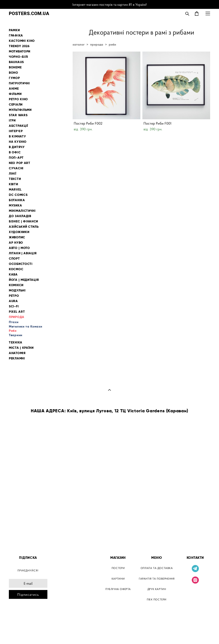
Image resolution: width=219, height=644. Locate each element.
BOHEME (15, 67)
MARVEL (15, 190)
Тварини (16, 335)
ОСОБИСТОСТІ (21, 264)
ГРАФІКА (16, 36)
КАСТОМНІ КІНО (22, 41)
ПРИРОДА (17, 317)
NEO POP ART (20, 163)
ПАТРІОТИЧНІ (19, 83)
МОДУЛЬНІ (17, 290)
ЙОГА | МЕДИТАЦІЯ (24, 280)
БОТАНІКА (17, 200)
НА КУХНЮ (18, 142)
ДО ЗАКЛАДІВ (20, 216)
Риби (13, 331)
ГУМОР (14, 78)
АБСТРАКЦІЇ (18, 126)
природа (97, 44)
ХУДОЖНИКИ (19, 232)
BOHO (14, 73)
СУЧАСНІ (16, 168)
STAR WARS (18, 115)
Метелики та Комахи (26, 326)
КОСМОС (16, 269)
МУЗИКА (15, 205)
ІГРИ (12, 121)
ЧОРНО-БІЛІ (18, 57)
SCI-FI (14, 306)
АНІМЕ (14, 89)
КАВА (13, 275)
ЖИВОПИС (17, 237)
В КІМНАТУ (17, 136)
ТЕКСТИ (15, 179)
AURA (13, 301)
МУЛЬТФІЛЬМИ (20, 110)
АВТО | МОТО (19, 248)
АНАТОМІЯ (17, 353)
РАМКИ (14, 30)
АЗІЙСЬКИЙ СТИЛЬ (24, 227)
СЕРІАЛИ (16, 105)
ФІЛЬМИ (15, 94)
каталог (79, 44)
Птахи (14, 322)
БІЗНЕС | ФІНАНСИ (23, 221)
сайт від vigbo (18, 634)
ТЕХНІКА (16, 342)
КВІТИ (14, 184)
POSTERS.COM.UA (29, 14)
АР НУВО (16, 243)
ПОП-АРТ (16, 158)
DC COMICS (18, 195)
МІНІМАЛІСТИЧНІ (22, 211)
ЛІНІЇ (13, 174)
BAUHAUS (16, 62)
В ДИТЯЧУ (17, 147)
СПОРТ (14, 259)
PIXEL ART (17, 312)
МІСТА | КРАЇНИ (21, 348)
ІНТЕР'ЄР (16, 131)
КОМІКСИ (16, 285)
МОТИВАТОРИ (20, 51)
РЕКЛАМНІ (17, 358)
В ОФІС (15, 152)
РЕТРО (14, 296)
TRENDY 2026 (19, 46)
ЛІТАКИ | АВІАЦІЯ (23, 253)
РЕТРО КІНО (18, 99)
